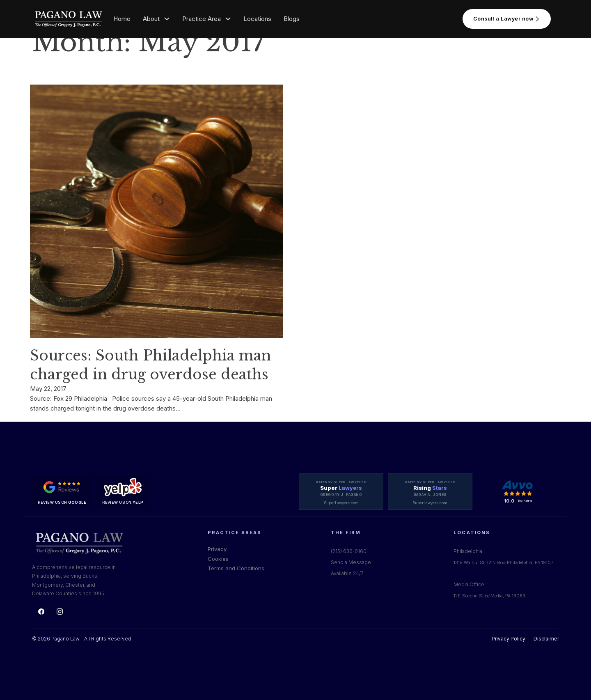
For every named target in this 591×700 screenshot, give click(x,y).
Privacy (217, 549)
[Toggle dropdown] (167, 19)
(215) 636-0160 (349, 551)
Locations (257, 19)
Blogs (292, 19)
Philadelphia (468, 551)
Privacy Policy (509, 639)
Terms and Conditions (236, 568)
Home (122, 19)
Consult (507, 19)
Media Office (469, 584)
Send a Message (351, 562)
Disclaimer (546, 639)
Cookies (218, 559)
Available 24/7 (347, 573)
